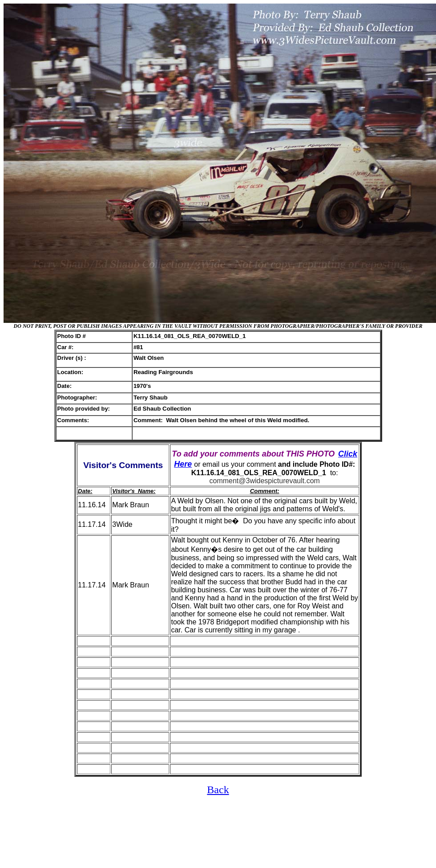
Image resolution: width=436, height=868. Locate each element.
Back (218, 790)
